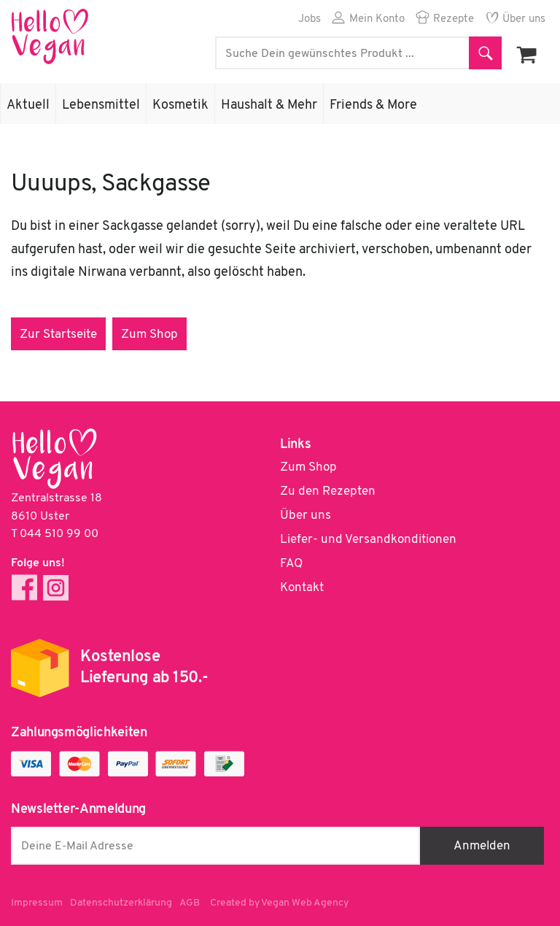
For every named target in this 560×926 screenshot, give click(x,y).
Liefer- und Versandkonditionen (368, 540)
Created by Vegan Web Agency (279, 903)
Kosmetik (180, 105)
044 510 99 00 (59, 534)
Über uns (524, 19)
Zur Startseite (58, 335)
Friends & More (373, 105)
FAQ (291, 564)
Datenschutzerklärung (121, 903)
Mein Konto (377, 19)
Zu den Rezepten (328, 491)
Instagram (56, 588)
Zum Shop (149, 335)
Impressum (37, 903)
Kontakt (302, 588)
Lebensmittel (101, 105)
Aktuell (28, 105)
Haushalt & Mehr (269, 105)
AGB (190, 903)
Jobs (310, 19)
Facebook (24, 588)
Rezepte (454, 19)
